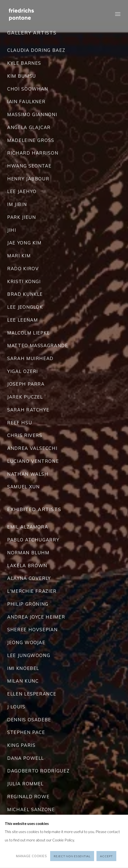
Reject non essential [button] (72, 856)
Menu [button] (117, 14)
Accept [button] (106, 856)
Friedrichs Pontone (29, 14)
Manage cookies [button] (32, 856)
